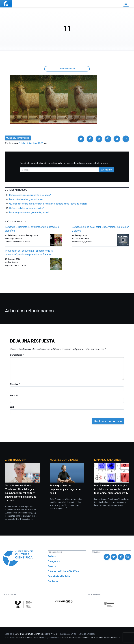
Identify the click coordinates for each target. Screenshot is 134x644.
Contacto (53, 581)
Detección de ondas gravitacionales (26, 199)
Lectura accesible (67, 69)
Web (12, 407)
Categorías (54, 561)
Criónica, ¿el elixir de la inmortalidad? (27, 208)
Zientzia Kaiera (16, 460)
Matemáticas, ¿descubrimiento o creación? (30, 195)
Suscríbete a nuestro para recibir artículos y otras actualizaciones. (64, 163)
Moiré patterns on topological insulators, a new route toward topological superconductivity (111, 489)
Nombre (15, 384)
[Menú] (126, 4)
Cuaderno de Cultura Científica (28, 638)
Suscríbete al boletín (59, 576)
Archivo (52, 556)
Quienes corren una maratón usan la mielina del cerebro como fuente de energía (48, 204)
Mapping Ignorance (108, 460)
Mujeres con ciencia (64, 460)
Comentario (17, 355)
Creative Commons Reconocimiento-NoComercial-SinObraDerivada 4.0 (91, 638)
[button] (81, 139)
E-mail (14, 396)
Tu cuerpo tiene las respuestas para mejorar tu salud (65, 489)
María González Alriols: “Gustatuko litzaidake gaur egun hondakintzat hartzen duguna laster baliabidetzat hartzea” (20, 493)
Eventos (52, 566)
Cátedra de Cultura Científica (63, 571)
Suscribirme (107, 170)
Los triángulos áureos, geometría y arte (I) (29, 212)
